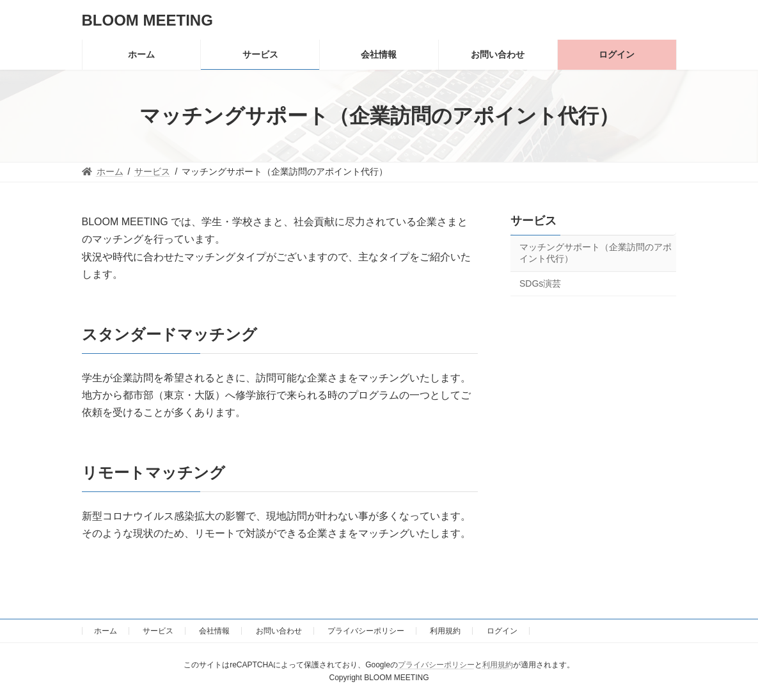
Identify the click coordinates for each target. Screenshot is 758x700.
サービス (533, 221)
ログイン (502, 631)
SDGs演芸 (540, 283)
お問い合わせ (279, 631)
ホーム (106, 631)
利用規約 (445, 631)
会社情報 (214, 631)
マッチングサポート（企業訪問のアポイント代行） (596, 253)
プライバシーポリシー (366, 631)
